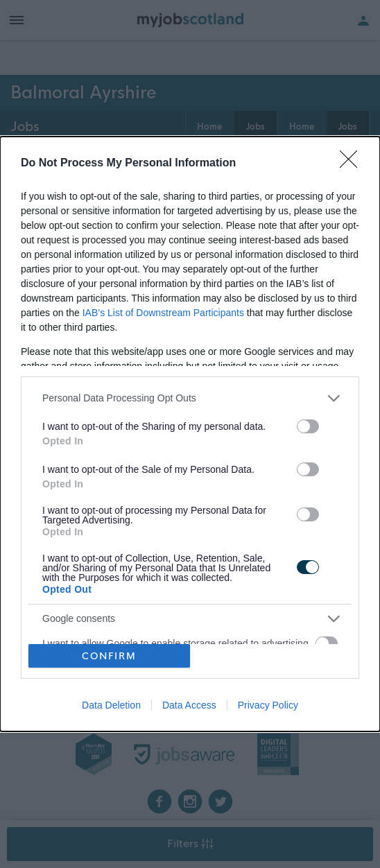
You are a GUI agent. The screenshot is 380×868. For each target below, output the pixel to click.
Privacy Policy (268, 705)
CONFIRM (109, 656)
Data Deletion (111, 705)
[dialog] (190, 434)
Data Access (189, 705)
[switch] (308, 426)
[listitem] (190, 398)
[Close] (353, 164)
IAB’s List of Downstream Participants (163, 313)
